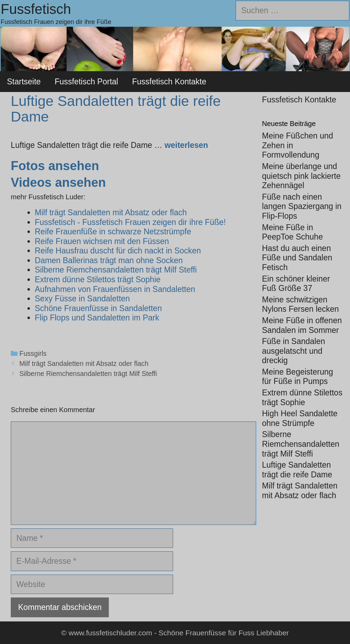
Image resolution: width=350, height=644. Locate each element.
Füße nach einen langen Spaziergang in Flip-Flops (302, 206)
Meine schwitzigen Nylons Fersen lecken (300, 304)
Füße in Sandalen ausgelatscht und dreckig (294, 351)
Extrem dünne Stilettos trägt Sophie (302, 398)
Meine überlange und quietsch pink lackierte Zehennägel (301, 176)
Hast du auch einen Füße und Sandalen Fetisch (297, 258)
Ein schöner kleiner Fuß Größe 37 (296, 284)
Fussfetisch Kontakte (169, 82)
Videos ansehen (58, 182)
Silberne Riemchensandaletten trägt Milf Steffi (88, 374)
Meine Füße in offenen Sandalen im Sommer (302, 325)
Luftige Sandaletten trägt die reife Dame (297, 470)
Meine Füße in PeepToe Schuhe (292, 232)
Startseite (24, 82)
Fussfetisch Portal (86, 82)
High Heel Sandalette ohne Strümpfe (300, 418)
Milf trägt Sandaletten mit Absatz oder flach (84, 363)
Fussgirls (33, 353)
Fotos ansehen (55, 166)
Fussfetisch (36, 9)
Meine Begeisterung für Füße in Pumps (298, 377)
